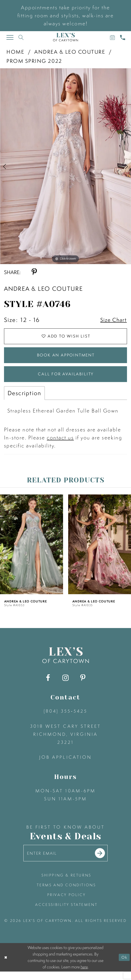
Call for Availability (66, 380)
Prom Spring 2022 (34, 61)
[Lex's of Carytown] (66, 37)
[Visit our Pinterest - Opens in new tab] (83, 685)
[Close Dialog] (6, 966)
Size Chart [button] (112, 320)
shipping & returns (66, 884)
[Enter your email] (65, 861)
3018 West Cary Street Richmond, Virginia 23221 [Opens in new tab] (65, 741)
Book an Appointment (66, 359)
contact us (60, 444)
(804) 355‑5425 (65, 718)
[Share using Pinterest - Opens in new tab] (34, 272)
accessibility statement (66, 913)
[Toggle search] (21, 37)
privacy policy (67, 903)
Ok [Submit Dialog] (124, 966)
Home (15, 52)
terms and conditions (66, 894)
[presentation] (32, 551)
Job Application (65, 764)
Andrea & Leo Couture (70, 52)
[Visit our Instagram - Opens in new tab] (66, 685)
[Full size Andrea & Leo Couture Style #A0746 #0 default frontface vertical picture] (65, 166)
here (84, 975)
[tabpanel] (65, 166)
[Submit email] (104, 861)
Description (25, 400)
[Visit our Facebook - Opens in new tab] (48, 685)
